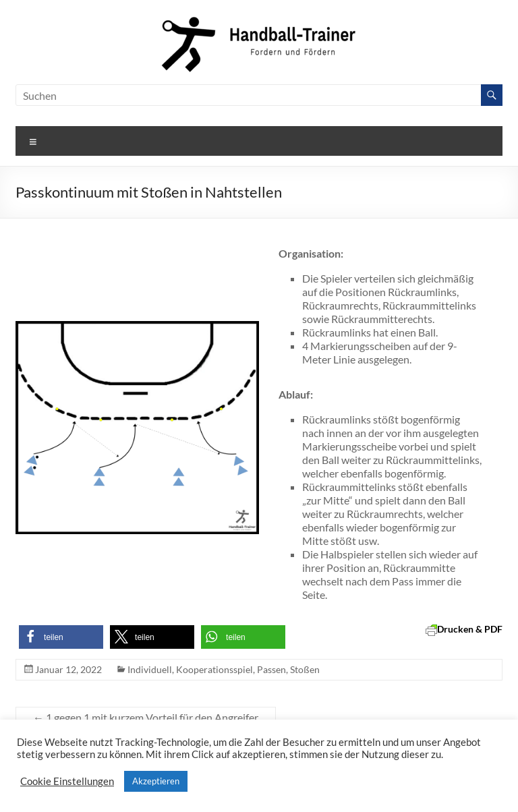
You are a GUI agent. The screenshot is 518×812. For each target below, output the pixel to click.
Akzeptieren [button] (156, 781)
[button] (61, 637)
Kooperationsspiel (214, 669)
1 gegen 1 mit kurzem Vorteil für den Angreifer (146, 717)
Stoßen (305, 669)
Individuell (150, 669)
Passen (271, 669)
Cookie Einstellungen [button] (67, 781)
